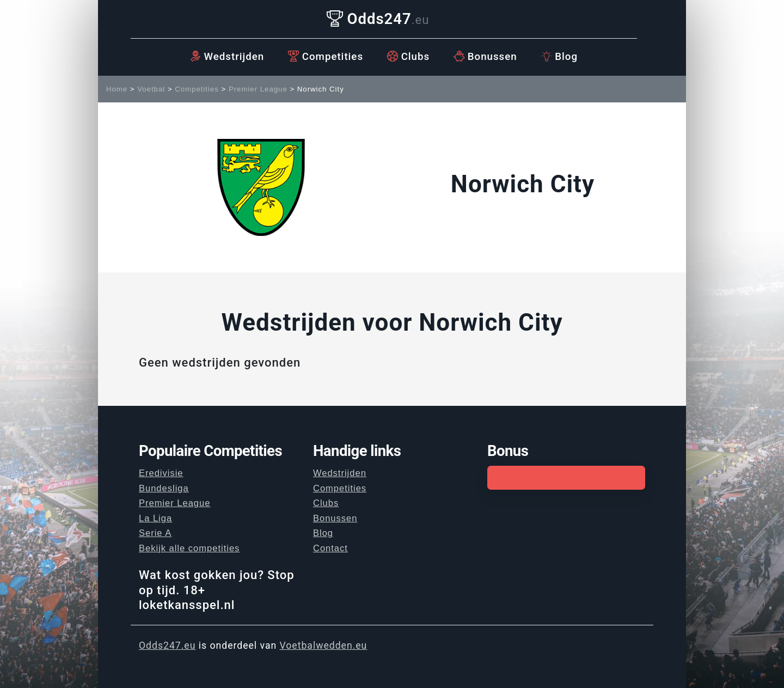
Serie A (155, 533)
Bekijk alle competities (189, 548)
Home (117, 89)
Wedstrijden (227, 57)
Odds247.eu (167, 646)
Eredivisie (161, 473)
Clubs (408, 57)
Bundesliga (164, 488)
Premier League (258, 89)
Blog (559, 57)
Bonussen (485, 57)
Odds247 (378, 19)
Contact (330, 548)
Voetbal (151, 89)
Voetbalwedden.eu (324, 646)
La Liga (155, 518)
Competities (326, 57)
